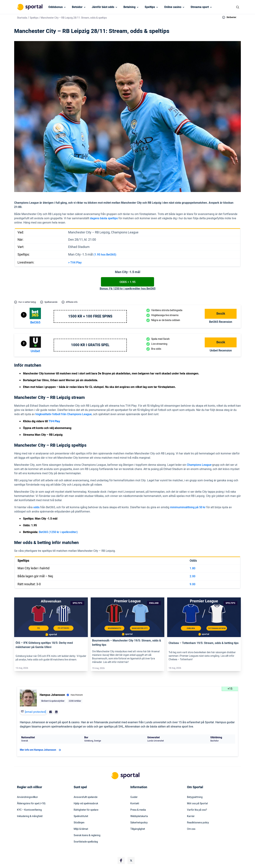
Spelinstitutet (81, 816)
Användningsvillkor (27, 797)
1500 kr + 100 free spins (90, 316)
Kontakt (135, 804)
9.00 (192, 584)
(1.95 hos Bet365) (105, 255)
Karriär (191, 816)
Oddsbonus (56, 7)
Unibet (35, 351)
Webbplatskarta (139, 816)
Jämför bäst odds (103, 7)
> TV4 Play (75, 263)
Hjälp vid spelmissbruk (86, 804)
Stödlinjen (79, 823)
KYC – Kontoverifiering (29, 810)
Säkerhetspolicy (139, 823)
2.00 (192, 576)
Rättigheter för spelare (86, 810)
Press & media (138, 810)
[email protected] (35, 712)
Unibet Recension (221, 351)
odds (36, 507)
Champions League (199, 465)
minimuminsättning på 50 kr (188, 507)
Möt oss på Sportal (197, 804)
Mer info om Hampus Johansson (41, 750)
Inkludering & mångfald (30, 816)
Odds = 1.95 (127, 282)
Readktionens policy (198, 823)
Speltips (150, 7)
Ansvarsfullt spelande (86, 797)
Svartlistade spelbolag (86, 842)
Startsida (22, 18)
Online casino (173, 7)
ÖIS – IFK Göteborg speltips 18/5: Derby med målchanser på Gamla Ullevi (44, 645)
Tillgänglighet (138, 829)
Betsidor (77, 7)
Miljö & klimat (81, 829)
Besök (221, 314)
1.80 (192, 568)
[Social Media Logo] (121, 861)
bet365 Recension (221, 322)
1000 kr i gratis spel (90, 345)
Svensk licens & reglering (87, 835)
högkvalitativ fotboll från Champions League (64, 414)
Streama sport (200, 7)
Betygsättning (195, 797)
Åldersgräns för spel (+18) (31, 804)
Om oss (191, 829)
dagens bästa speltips (104, 218)
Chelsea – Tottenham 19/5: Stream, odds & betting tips (204, 643)
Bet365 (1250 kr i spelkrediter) (58, 532)
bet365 (35, 323)
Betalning (129, 7)
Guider (134, 797)
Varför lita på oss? (197, 810)
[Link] (51, 617)
